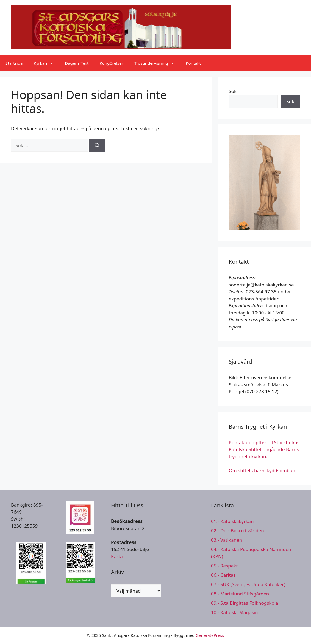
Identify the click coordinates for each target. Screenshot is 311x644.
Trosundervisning (157, 63)
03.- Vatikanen (227, 540)
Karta (117, 556)
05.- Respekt (224, 566)
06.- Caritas (223, 575)
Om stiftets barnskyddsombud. (263, 470)
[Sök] (97, 145)
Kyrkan (46, 63)
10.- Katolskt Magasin (234, 612)
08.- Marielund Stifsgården (240, 594)
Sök (233, 91)
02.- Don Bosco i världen (238, 531)
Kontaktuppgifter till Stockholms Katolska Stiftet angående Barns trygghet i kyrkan (264, 449)
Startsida (14, 63)
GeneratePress (210, 635)
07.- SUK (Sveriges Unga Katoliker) (248, 584)
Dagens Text (77, 63)
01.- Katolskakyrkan (232, 521)
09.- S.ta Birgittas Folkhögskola (245, 603)
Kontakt (193, 63)
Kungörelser (111, 63)
